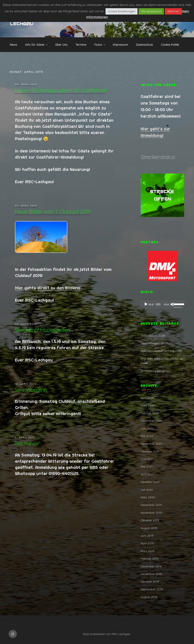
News (14, 45)
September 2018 (152, 589)
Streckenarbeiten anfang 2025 (161, 351)
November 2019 (151, 513)
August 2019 (149, 528)
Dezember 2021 (151, 444)
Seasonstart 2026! (153, 336)
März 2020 (148, 497)
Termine (81, 45)
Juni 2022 (147, 428)
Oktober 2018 (150, 582)
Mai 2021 (147, 467)
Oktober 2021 (150, 451)
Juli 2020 (147, 490)
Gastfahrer (27, 444)
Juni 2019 (147, 536)
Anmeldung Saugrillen (155, 371)
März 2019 (148, 551)
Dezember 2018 (151, 566)
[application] (162, 304)
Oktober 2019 (150, 520)
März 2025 (148, 405)
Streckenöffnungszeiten (42, 330)
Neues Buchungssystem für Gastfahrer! (60, 90)
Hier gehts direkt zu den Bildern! (48, 288)
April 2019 (147, 543)
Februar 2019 (150, 559)
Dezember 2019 (151, 505)
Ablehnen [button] (173, 11)
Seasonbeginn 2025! (154, 343)
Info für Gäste (37, 45)
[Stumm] (172, 304)
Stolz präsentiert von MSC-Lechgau (107, 634)
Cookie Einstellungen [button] (122, 11)
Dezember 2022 (151, 421)
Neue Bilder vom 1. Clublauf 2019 (53, 212)
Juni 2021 (147, 459)
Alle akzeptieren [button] (151, 11)
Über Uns (61, 45)
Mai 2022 (147, 436)
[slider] (158, 304)
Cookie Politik (170, 45)
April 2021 (147, 474)
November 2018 (151, 574)
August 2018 (149, 597)
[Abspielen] (146, 304)
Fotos (100, 45)
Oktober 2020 (150, 482)
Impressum (121, 45)
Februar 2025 (150, 413)
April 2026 (147, 398)
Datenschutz (145, 45)
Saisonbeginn (31, 390)
